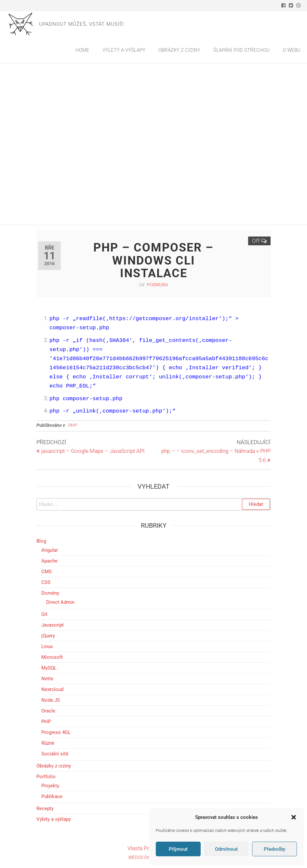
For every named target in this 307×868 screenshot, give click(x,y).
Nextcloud (52, 689)
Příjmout (178, 849)
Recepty (45, 808)
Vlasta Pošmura (147, 848)
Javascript (53, 625)
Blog (41, 541)
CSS (46, 582)
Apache (49, 561)
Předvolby (274, 849)
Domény (50, 593)
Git (44, 614)
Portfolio (46, 777)
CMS (47, 572)
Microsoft (52, 657)
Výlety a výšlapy (54, 819)
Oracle (48, 711)
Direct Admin (60, 602)
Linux (47, 646)
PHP (46, 722)
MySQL (49, 668)
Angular (50, 550)
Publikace (52, 796)
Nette (47, 679)
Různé (48, 743)
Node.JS (51, 700)
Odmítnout (226, 849)
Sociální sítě (55, 754)
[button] (294, 817)
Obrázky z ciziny (54, 766)
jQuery (48, 636)
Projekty (50, 786)
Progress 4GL (56, 732)
